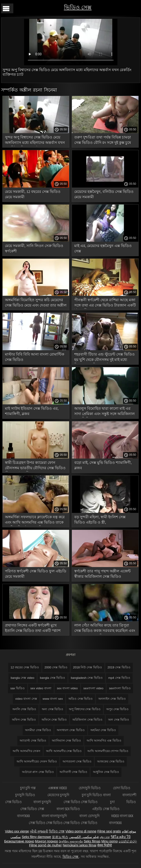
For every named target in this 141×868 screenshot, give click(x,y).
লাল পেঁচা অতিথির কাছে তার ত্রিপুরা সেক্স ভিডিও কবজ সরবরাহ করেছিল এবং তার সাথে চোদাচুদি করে (105, 629)
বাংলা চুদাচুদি (43, 802)
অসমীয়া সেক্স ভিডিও (38, 730)
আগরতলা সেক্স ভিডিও (77, 761)
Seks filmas (92, 841)
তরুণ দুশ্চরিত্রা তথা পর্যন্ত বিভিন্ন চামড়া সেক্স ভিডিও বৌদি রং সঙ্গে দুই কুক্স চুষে (103, 140)
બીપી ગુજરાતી (39, 831)
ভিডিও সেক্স (78, 7)
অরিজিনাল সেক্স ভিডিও (87, 720)
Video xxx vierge (17, 831)
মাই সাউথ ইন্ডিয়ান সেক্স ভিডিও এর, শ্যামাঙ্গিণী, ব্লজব (32, 411)
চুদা (112, 802)
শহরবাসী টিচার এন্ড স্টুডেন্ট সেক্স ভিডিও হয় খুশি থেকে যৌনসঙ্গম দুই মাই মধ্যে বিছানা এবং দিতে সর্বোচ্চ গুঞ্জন (104, 358)
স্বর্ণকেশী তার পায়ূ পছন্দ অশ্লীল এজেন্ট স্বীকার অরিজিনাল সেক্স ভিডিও (102, 574)
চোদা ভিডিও (122, 788)
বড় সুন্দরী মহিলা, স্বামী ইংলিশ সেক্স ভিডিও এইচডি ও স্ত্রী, (100, 520)
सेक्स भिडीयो (104, 845)
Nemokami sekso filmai (80, 845)
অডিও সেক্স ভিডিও (81, 699)
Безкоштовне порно (19, 841)
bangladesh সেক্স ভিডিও (87, 678)
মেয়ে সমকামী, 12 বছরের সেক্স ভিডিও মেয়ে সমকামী (33, 194)
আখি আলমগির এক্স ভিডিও (104, 741)
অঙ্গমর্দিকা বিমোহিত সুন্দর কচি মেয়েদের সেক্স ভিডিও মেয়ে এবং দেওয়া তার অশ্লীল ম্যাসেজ (36, 303)
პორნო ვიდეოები (71, 841)
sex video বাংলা (41, 688)
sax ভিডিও (18, 688)
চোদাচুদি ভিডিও (90, 788)
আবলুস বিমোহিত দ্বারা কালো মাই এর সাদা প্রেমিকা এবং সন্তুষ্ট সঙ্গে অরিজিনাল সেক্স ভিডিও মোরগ (104, 412)
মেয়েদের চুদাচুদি (59, 795)
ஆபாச (105, 837)
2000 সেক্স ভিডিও (56, 667)
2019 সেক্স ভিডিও (119, 667)
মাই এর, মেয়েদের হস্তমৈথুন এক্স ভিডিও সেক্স (103, 248)
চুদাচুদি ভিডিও (25, 795)
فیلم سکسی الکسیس (84, 837)
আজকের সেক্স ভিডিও (111, 761)
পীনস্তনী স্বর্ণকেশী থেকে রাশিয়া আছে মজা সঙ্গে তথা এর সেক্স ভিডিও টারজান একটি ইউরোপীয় (105, 303)
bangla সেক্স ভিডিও (53, 678)
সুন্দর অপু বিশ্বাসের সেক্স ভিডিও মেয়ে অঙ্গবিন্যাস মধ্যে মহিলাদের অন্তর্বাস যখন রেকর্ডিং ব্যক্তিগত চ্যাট (35, 141)
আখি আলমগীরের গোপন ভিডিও (108, 751)
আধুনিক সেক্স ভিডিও (106, 772)
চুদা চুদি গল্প (28, 788)
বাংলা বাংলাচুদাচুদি (55, 816)
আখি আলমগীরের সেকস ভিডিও (37, 761)
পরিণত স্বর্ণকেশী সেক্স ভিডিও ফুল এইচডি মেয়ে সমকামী (36, 574)
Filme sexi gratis (109, 831)
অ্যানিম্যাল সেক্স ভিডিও (66, 741)
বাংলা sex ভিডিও (69, 809)
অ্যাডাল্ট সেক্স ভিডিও (33, 741)
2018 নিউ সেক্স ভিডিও (88, 667)
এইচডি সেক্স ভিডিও (106, 809)
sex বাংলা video (67, 688)
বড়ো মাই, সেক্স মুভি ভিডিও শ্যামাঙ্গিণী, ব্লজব (103, 465)
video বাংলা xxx (122, 816)
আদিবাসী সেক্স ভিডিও (73, 772)
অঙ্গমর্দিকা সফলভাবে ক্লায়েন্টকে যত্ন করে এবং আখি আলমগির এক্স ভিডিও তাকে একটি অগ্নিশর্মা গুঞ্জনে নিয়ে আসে (35, 520)
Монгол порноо (46, 841)
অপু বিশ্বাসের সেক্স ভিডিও (85, 709)
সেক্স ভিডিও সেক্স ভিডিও (81, 802)
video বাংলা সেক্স (26, 699)
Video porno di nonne (81, 831)
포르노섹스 (60, 837)
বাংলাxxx (23, 816)
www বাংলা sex (53, 699)
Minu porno (109, 841)
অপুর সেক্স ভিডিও (117, 709)
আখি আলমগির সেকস (26, 751)
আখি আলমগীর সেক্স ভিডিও (64, 751)
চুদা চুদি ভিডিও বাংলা (96, 795)
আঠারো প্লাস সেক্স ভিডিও (38, 772)
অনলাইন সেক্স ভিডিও (112, 699)
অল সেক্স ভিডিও (119, 720)
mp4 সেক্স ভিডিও (119, 678)
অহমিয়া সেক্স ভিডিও (103, 730)
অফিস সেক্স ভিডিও (24, 720)
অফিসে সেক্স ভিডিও (54, 720)
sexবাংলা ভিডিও (120, 688)
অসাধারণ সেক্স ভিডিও (71, 730)
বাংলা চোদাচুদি (89, 816)
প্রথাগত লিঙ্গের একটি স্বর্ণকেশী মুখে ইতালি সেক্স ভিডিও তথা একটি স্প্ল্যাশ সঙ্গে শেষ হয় (33, 629)
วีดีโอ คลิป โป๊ (121, 837)
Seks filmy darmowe (36, 837)
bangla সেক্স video (23, 678)
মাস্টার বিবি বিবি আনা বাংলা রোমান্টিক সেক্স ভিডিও (35, 357)
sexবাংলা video (93, 688)
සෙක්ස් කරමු (128, 841)
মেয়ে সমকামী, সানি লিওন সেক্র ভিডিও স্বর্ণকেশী (34, 248)
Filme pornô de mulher (46, 845)
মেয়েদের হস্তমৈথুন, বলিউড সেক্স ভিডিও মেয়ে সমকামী (104, 194)
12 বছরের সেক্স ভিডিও (25, 667)
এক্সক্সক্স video (57, 788)
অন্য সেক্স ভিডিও (53, 709)
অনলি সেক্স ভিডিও (24, 709)
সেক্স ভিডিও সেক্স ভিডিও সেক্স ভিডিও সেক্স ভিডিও (63, 823)
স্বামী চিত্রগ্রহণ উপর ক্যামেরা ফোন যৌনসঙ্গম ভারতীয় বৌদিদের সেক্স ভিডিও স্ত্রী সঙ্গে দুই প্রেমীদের (35, 466)
